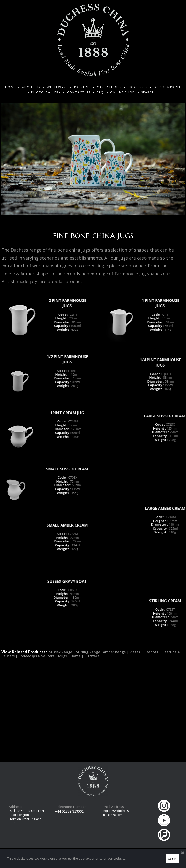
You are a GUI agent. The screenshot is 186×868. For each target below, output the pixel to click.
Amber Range (115, 688)
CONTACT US (79, 92)
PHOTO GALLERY (46, 92)
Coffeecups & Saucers (36, 692)
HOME (10, 87)
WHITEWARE (58, 87)
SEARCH (148, 92)
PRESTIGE (82, 87)
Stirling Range (88, 688)
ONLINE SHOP (122, 92)
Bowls (76, 692)
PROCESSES (138, 87)
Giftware (92, 692)
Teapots (151, 688)
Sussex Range (61, 688)
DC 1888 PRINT (167, 87)
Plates (135, 688)
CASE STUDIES (109, 87)
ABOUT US (31, 87)
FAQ (100, 92)
